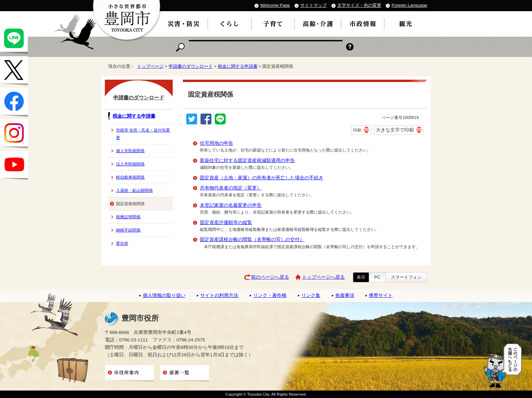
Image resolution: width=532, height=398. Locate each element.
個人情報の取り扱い (164, 295)
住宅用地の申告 (216, 143)
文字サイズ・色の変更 (359, 5)
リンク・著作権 (270, 295)
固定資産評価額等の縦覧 (226, 223)
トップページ (150, 66)
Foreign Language (409, 5)
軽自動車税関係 (130, 177)
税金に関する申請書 (238, 66)
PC (377, 277)
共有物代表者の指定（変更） (231, 188)
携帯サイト (381, 295)
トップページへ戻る (323, 277)
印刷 (357, 130)
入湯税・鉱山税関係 (134, 191)
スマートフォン (406, 277)
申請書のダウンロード (191, 66)
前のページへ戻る (270, 277)
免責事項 (345, 295)
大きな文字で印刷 (395, 130)
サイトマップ (313, 5)
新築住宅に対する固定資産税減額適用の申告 (247, 161)
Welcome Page (275, 5)
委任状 (122, 243)
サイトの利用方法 (219, 295)
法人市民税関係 (130, 164)
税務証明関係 (128, 217)
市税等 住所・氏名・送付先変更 (143, 134)
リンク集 (311, 295)
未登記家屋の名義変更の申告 (231, 205)
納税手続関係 (128, 230)
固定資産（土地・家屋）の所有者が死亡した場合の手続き (262, 178)
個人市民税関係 (130, 151)
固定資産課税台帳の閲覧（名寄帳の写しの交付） (252, 240)
